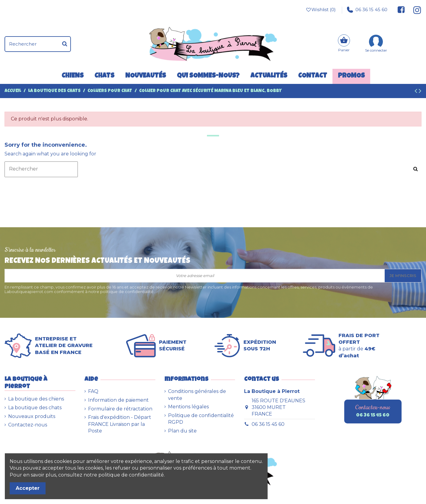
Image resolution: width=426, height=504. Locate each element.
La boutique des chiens (36, 399)
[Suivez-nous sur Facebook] (401, 10)
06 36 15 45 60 (367, 10)
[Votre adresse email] (195, 276)
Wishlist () (320, 10)
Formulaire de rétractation (120, 409)
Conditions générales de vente (197, 395)
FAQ (93, 391)
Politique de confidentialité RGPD (201, 419)
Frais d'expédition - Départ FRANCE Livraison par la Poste (120, 424)
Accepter (28, 488)
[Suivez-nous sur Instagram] (415, 10)
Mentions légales (188, 407)
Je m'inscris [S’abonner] (403, 276)
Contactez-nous (28, 425)
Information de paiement (118, 400)
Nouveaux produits (32, 416)
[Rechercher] (65, 44)
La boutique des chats (35, 408)
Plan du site (182, 431)
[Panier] (344, 44)
